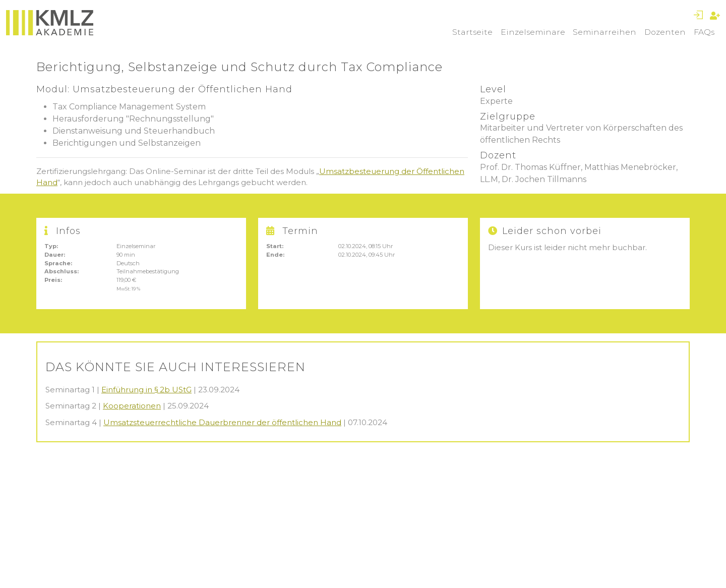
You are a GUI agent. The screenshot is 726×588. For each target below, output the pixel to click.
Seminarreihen (604, 32)
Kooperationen (132, 406)
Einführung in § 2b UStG (146, 390)
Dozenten (665, 32)
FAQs (704, 32)
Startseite (472, 32)
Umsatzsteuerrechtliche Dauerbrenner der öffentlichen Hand (222, 422)
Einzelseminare (533, 32)
